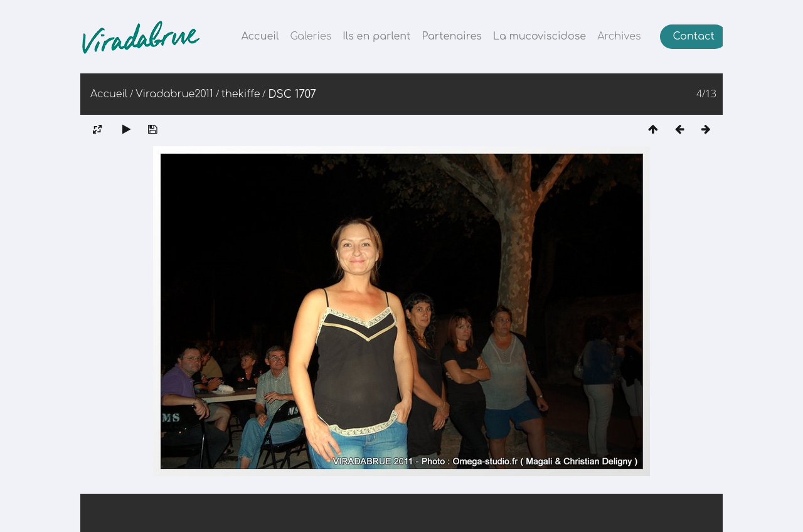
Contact (694, 36)
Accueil (260, 36)
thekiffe (241, 94)
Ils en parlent (376, 36)
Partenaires (452, 36)
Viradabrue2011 (174, 94)
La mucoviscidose (540, 36)
